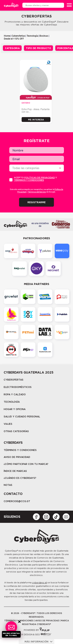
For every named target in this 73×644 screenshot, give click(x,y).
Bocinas (44, 36)
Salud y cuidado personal (22, 417)
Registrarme (36, 202)
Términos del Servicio (37, 192)
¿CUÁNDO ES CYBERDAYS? (20, 478)
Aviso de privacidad (17, 457)
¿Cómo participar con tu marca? (26, 464)
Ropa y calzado (15, 394)
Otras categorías (16, 431)
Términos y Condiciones (20, 450)
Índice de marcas (15, 471)
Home (7, 36)
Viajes (8, 424)
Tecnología (32, 36)
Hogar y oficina (15, 409)
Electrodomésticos (18, 387)
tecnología (12, 402)
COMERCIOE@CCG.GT (17, 501)
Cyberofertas (18, 36)
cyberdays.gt (40, 583)
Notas (8, 485)
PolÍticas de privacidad (40, 178)
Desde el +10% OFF (14, 39)
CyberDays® (11, 551)
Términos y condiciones (29, 180)
